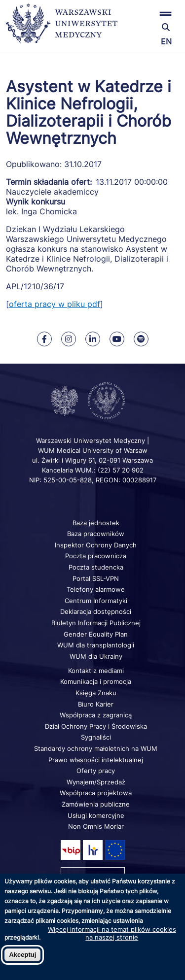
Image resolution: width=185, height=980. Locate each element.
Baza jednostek (96, 523)
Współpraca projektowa (96, 793)
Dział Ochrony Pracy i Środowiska (96, 726)
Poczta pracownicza (96, 556)
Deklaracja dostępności (96, 611)
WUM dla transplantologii (96, 645)
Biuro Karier (96, 704)
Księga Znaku (96, 693)
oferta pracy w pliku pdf (55, 304)
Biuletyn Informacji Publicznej (96, 623)
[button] (150, 14)
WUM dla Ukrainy (96, 656)
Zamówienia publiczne (96, 804)
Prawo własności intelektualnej (96, 760)
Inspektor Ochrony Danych (96, 545)
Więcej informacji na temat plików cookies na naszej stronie (112, 933)
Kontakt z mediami (96, 671)
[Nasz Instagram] (69, 339)
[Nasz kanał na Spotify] (141, 339)
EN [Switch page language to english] (166, 41)
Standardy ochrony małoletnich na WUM (96, 748)
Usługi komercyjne (96, 815)
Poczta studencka (96, 567)
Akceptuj (22, 955)
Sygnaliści (96, 737)
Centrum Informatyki (96, 601)
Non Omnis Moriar (96, 826)
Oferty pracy (96, 771)
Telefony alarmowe (96, 589)
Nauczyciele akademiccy (52, 192)
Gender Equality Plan (96, 634)
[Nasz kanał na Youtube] (117, 339)
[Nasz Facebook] (44, 339)
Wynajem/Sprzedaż (96, 782)
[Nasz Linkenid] (93, 339)
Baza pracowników (96, 534)
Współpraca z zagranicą (96, 715)
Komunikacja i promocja (96, 681)
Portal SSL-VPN (96, 578)
